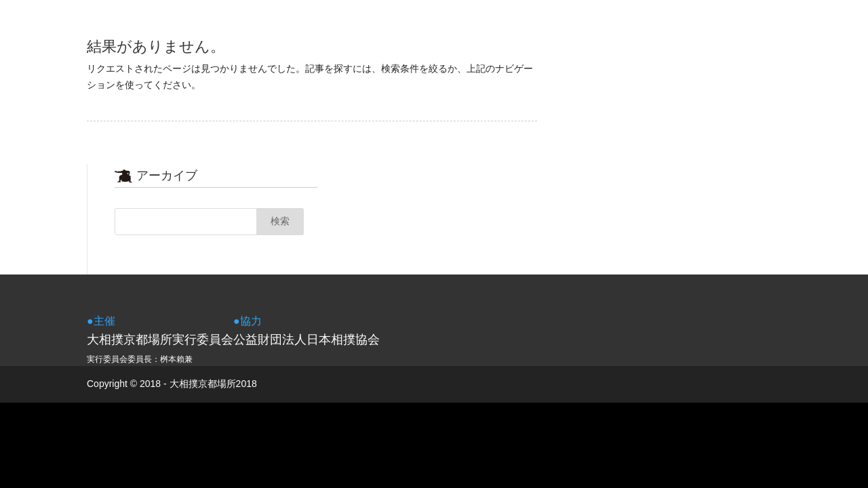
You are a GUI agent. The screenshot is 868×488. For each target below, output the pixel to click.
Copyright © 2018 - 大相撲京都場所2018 (172, 384)
